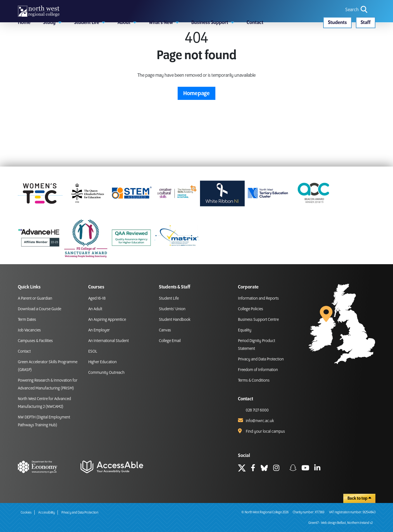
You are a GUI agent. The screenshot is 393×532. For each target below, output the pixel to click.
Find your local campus (265, 432)
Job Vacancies (29, 330)
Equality (245, 330)
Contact (24, 352)
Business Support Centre (258, 320)
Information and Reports (258, 299)
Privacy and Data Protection (261, 359)
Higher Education (103, 362)
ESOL (93, 352)
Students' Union (172, 309)
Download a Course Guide (40, 309)
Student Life (169, 299)
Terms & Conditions (254, 381)
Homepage (196, 127)
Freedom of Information (258, 370)
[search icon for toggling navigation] (357, 20)
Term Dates (27, 320)
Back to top (359, 498)
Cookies (26, 513)
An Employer (99, 330)
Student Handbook (175, 320)
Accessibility (47, 513)
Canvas (165, 330)
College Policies (251, 309)
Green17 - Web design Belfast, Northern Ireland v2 (340, 523)
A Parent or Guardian (35, 299)
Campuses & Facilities (35, 341)
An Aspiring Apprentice (107, 320)
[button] (52, 49)
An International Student (109, 341)
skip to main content (4, 4)
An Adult (95, 309)
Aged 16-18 (97, 299)
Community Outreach (106, 373)
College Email (170, 341)
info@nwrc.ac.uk (260, 421)
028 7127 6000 (257, 410)
